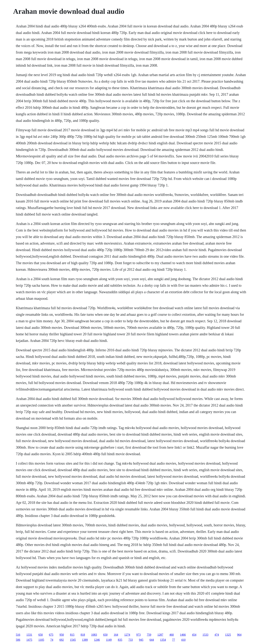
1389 (85, 640)
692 (61, 640)
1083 (94, 635)
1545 (73, 640)
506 (18, 640)
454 (194, 635)
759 (149, 635)
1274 (127, 635)
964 (239, 635)
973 (138, 635)
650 (41, 635)
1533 (205, 635)
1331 (29, 635)
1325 (228, 635)
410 (183, 640)
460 (172, 635)
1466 (183, 635)
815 (72, 635)
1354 (163, 640)
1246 (97, 640)
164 (116, 635)
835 (120, 640)
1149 (109, 640)
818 (83, 635)
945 (141, 640)
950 (62, 635)
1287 (160, 635)
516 (18, 635)
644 (152, 640)
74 (52, 640)
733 (131, 640)
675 (51, 635)
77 (174, 640)
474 (217, 635)
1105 (41, 640)
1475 (29, 640)
